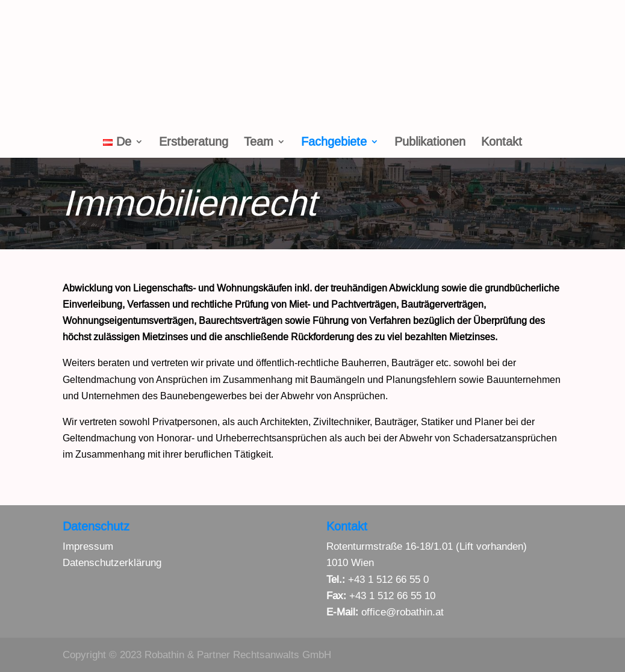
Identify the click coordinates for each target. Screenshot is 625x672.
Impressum (88, 546)
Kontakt (502, 143)
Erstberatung (194, 143)
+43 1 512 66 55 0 (388, 580)
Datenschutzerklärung (112, 563)
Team (259, 143)
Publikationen (430, 143)
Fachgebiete (334, 143)
